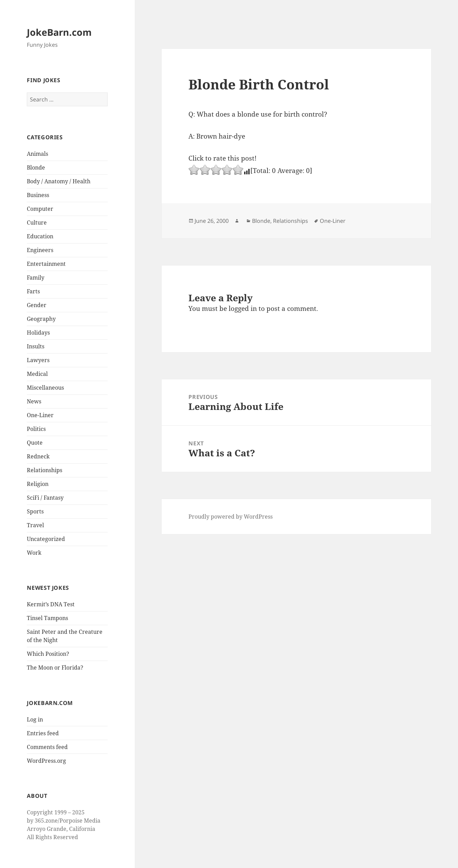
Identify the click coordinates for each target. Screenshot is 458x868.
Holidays (38, 333)
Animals (37, 154)
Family (36, 278)
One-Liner (40, 415)
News (34, 401)
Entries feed (43, 733)
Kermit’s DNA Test (51, 604)
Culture (37, 223)
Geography (41, 319)
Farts (33, 291)
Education (40, 236)
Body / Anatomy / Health (59, 181)
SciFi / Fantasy (45, 498)
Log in (35, 719)
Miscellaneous (45, 388)
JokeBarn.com (59, 32)
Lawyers (38, 360)
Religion (38, 484)
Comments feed (47, 747)
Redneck (38, 456)
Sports (35, 511)
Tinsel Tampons (47, 618)
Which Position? (48, 654)
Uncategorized (46, 539)
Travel (35, 525)
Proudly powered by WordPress (231, 517)
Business (38, 195)
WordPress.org (46, 761)
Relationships (45, 470)
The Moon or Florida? (55, 668)
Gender (37, 305)
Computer (40, 209)
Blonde (36, 167)
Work (34, 553)
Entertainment (46, 264)
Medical (37, 374)
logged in (243, 308)
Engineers (40, 250)
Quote (35, 443)
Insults (36, 346)
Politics (36, 429)
